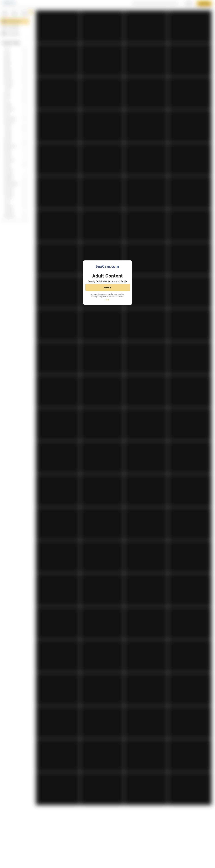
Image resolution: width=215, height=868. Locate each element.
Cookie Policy (99, 295)
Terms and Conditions (107, 298)
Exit (107, 301)
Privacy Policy (112, 295)
